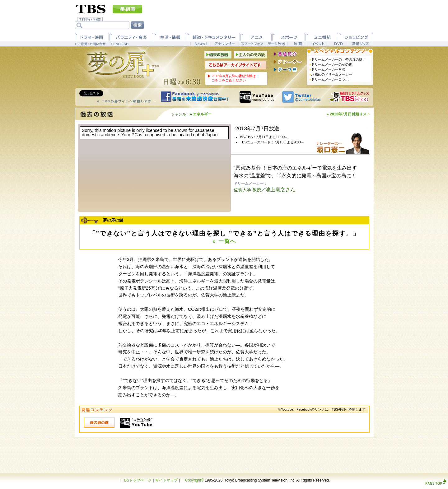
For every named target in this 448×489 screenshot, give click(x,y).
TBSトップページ (137, 480)
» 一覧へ (224, 241)
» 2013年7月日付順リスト (348, 114)
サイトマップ (166, 480)
